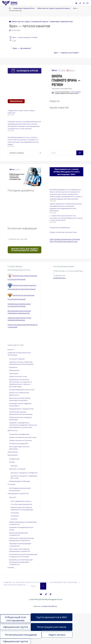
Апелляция (15, 516)
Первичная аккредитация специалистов (18, 534)
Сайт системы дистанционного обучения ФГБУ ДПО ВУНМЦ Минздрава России (65, 240)
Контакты (14, 519)
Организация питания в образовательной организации (21, 413)
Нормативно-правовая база (24, 8)
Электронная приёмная (14, 585)
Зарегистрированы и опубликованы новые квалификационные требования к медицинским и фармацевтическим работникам (66, 207)
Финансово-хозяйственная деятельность (19, 394)
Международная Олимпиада (19, 481)
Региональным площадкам (21, 634)
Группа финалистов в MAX (52, 617)
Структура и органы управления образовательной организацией (21, 363)
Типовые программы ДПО (19, 443)
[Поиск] (80, 153)
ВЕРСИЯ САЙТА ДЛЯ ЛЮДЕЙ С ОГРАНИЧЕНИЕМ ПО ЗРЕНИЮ (25, 250)
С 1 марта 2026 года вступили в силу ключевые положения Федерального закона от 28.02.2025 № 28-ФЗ (66, 218)
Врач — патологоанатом (21, 37)
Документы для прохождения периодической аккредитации (22, 508)
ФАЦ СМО (13, 497)
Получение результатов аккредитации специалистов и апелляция (23, 555)
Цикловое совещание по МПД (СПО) (24, 473)
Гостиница (11, 484)
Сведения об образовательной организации (25, 582)
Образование (14, 370)
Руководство (14, 373)
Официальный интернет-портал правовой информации (19, 319)
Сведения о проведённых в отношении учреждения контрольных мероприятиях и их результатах (23, 425)
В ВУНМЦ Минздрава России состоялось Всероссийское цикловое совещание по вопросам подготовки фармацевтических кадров (23, 141)
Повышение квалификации (60, 228)
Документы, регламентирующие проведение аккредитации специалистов (21, 562)
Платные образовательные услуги (22, 390)
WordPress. (53, 606)
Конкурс (12, 462)
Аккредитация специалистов (18, 493)
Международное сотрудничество (21, 409)
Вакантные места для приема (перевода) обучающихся (20, 399)
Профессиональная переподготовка (63, 232)
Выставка (14, 466)
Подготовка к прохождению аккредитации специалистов (20, 550)
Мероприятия (13, 455)
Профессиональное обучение (20, 440)
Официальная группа (15, 627)
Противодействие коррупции (64, 582)
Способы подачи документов (21, 504)
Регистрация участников (52, 627)
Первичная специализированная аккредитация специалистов (21, 539)
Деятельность (13, 430)
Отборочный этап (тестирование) (15, 619)
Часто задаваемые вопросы (21, 501)
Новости (11, 350)
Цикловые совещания (17, 469)
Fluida (45, 606)
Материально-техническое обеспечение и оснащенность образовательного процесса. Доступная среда (21, 383)
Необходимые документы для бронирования (20, 489)
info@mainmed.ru (59, 278)
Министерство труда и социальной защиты (54, 8)
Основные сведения (17, 359)
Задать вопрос (57, 634)
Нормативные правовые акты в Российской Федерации (19, 305)
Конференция (14, 459)
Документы (13, 367)
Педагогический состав (18, 376)
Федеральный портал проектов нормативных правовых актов (19, 312)
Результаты (15, 513)
